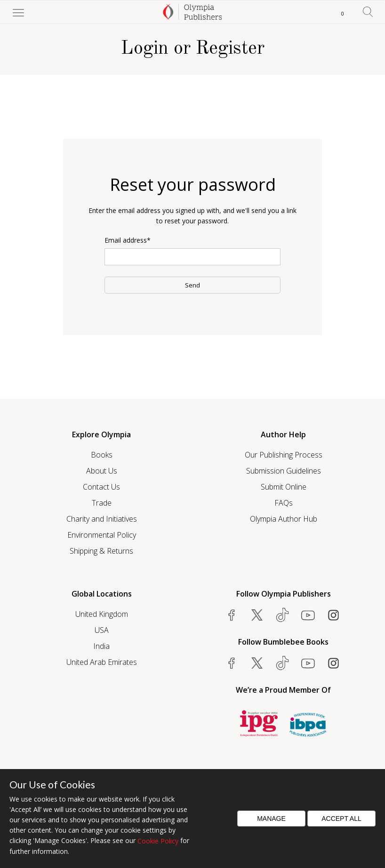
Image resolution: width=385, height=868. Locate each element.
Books (102, 455)
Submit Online (284, 487)
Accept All (341, 819)
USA (102, 630)
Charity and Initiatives (102, 519)
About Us (102, 471)
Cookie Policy (158, 841)
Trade (102, 503)
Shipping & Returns (101, 551)
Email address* (128, 240)
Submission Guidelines (284, 471)
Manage (271, 819)
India (101, 646)
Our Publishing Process (284, 455)
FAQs (284, 503)
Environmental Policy (102, 535)
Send (192, 285)
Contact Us (101, 487)
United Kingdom (102, 614)
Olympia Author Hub (284, 519)
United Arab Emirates (102, 662)
